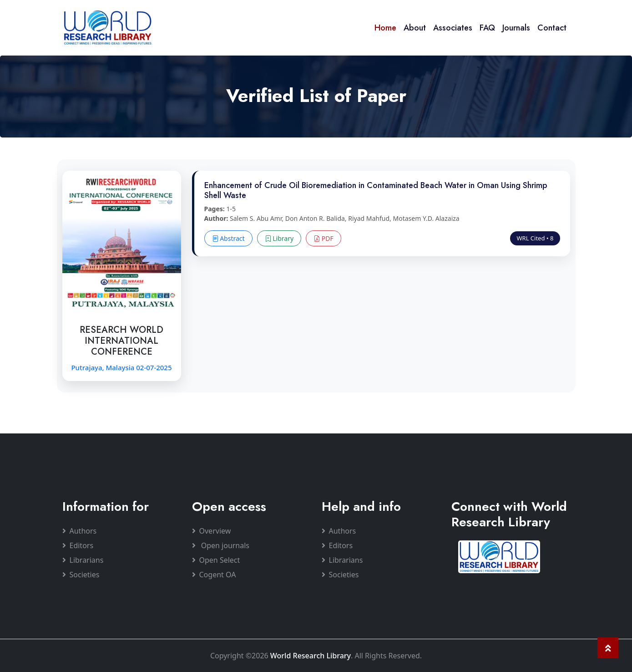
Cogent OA (214, 575)
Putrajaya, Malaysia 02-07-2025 (121, 367)
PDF (324, 238)
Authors (80, 531)
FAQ (487, 28)
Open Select (216, 560)
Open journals (221, 545)
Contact (552, 28)
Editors (78, 545)
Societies (81, 575)
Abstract (228, 238)
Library (279, 238)
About (415, 28)
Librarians (83, 560)
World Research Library (311, 656)
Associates (453, 28)
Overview (212, 531)
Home (385, 28)
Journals (516, 28)
